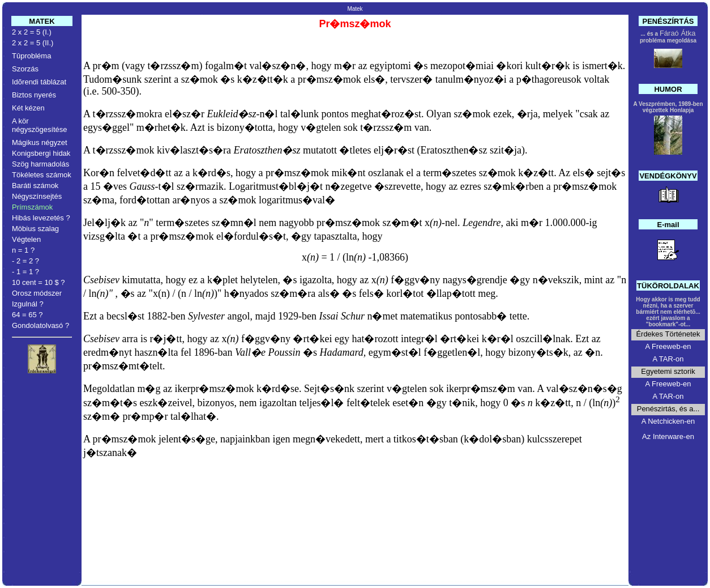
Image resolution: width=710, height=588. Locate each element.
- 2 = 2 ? (25, 261)
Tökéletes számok (42, 175)
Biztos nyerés (34, 95)
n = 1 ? (23, 250)
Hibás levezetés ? (41, 218)
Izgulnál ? (28, 304)
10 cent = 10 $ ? (39, 282)
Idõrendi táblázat (39, 82)
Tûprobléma (31, 56)
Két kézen (28, 108)
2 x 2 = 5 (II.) (33, 43)
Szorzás (25, 69)
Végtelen (26, 239)
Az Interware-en (668, 436)
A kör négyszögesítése (40, 125)
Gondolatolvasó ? (40, 325)
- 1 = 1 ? (25, 272)
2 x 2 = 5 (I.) (32, 32)
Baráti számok (35, 186)
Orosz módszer (37, 293)
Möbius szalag (35, 229)
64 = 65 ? (27, 315)
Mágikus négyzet (40, 142)
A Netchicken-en (668, 421)
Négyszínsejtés (37, 196)
